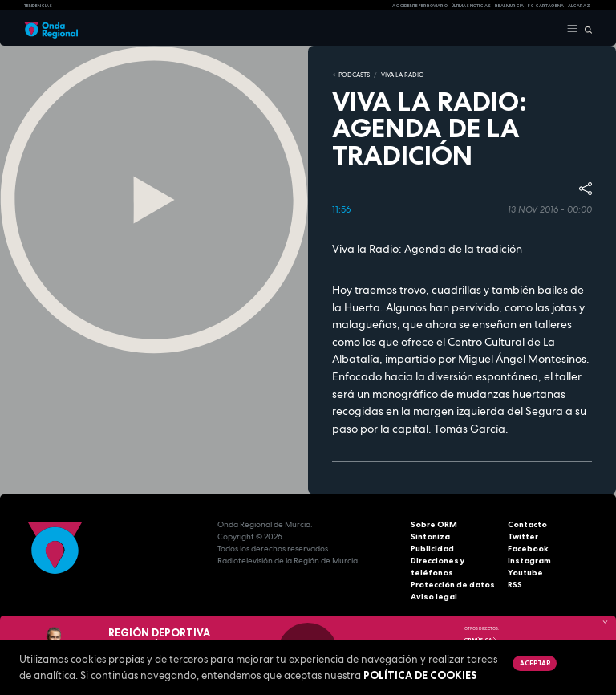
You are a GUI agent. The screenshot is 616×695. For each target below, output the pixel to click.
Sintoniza (430, 536)
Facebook (528, 549)
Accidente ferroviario (420, 6)
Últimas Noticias (471, 6)
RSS (515, 585)
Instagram (529, 561)
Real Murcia (509, 6)
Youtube (525, 573)
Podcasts (354, 75)
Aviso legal (434, 597)
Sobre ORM (434, 524)
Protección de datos (453, 585)
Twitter (523, 536)
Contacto (527, 524)
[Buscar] (585, 29)
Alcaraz (579, 6)
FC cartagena (546, 6)
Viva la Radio (403, 75)
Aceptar (535, 663)
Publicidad (432, 549)
